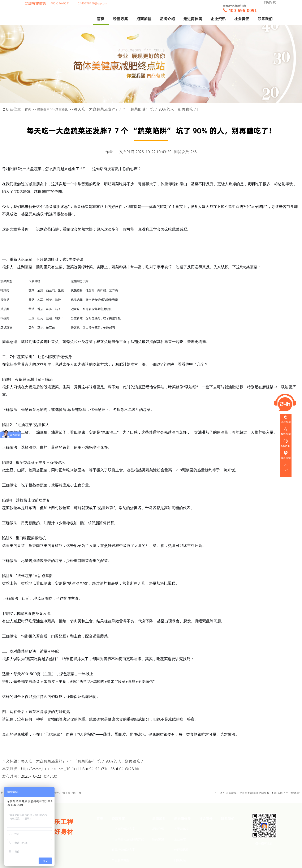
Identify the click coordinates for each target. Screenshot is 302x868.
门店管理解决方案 (123, 828)
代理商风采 (181, 849)
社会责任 (242, 19)
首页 (101, 19)
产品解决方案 (120, 860)
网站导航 (270, 2)
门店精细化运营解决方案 (128, 839)
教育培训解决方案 (123, 849)
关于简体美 (181, 828)
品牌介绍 (158, 828)
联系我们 (265, 19)
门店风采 (180, 860)
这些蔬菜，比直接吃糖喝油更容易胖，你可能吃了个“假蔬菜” (261, 793)
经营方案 (120, 19)
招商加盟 (158, 839)
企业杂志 (180, 839)
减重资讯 (46, 109)
